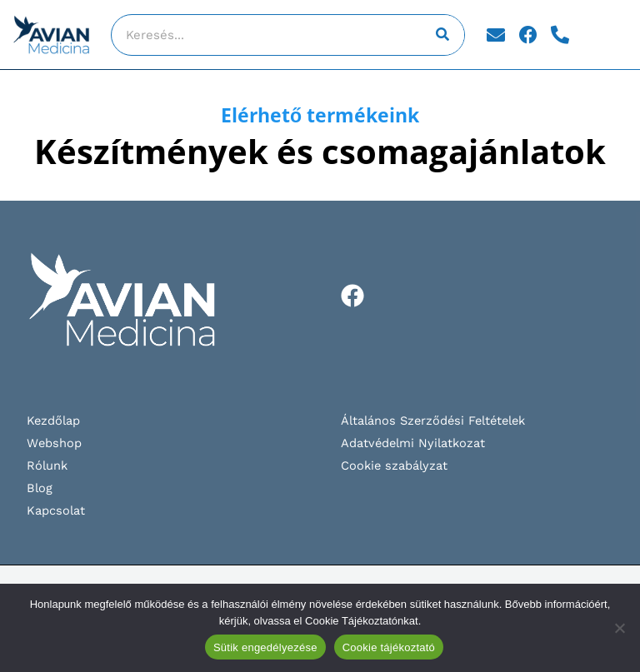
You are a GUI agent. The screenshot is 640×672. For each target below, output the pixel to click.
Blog (40, 488)
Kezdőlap (53, 421)
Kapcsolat (56, 510)
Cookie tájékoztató (389, 647)
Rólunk (47, 465)
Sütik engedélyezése (265, 647)
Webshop (54, 443)
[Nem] (619, 628)
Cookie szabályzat (394, 465)
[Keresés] (443, 35)
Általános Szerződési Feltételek (433, 421)
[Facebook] (352, 296)
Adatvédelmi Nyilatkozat (413, 443)
